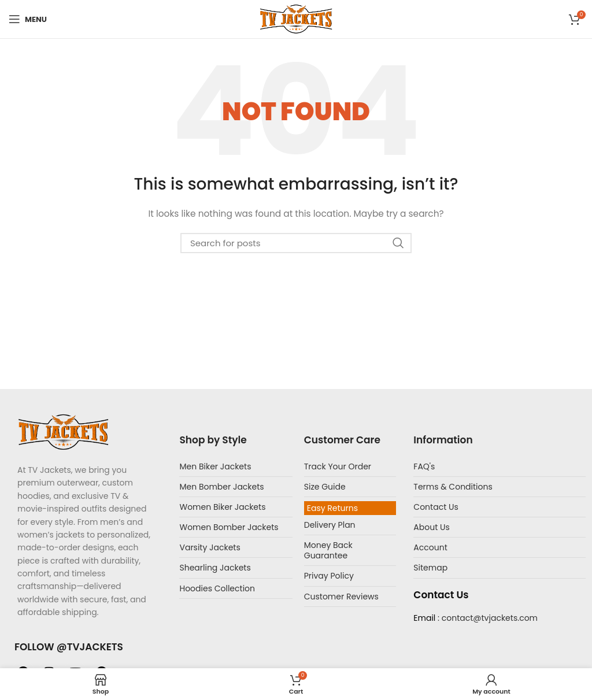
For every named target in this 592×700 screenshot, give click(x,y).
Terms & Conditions (453, 487)
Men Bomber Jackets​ (221, 487)
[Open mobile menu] (28, 19)
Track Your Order (338, 466)
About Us (431, 527)
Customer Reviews (341, 597)
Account (430, 547)
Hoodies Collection (217, 588)
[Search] (296, 243)
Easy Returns (332, 508)
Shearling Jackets (215, 568)
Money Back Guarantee (328, 550)
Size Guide (325, 487)
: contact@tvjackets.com (486, 618)
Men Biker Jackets (215, 466)
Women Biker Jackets (222, 507)
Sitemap (430, 568)
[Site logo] (296, 18)
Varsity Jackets (210, 547)
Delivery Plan (330, 525)
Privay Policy (329, 576)
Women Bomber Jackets (229, 527)
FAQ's (424, 466)
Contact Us (436, 507)
